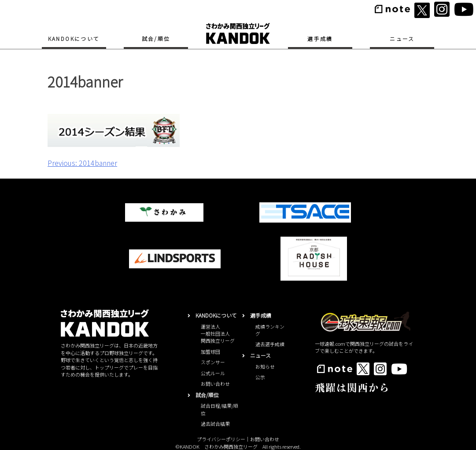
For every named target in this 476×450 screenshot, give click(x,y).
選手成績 (320, 38)
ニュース (402, 38)
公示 (260, 377)
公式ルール (213, 373)
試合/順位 (156, 38)
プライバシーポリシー (221, 439)
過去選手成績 (270, 344)
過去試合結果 (215, 424)
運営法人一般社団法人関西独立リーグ (218, 334)
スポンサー (213, 362)
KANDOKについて (74, 38)
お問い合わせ (215, 384)
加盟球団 (210, 351)
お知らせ (265, 366)
